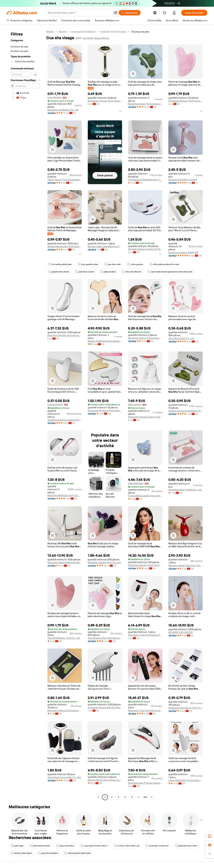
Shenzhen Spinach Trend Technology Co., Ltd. (145, 565)
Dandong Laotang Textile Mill (183, 252)
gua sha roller (113, 264)
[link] (210, 836)
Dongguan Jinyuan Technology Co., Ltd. (105, 101)
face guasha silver (88, 264)
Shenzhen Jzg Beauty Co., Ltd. (63, 110)
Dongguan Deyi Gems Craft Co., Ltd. (185, 708)
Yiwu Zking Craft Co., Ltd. (181, 338)
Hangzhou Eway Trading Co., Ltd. (185, 490)
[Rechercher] (130, 13)
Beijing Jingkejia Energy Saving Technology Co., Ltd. (105, 341)
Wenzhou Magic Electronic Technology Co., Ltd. (185, 565)
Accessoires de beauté (83, 32)
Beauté (62, 32)
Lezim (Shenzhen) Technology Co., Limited (185, 780)
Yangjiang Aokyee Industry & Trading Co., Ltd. (65, 420)
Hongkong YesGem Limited (183, 180)
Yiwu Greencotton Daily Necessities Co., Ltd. (105, 638)
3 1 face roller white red (127, 846)
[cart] (165, 13)
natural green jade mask (77, 853)
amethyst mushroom (157, 846)
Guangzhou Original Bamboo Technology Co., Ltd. (145, 180)
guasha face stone (59, 272)
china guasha (135, 264)
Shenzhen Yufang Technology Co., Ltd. (65, 710)
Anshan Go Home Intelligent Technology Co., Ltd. (185, 411)
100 (145, 797)
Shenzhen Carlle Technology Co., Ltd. (145, 635)
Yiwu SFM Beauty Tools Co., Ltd (64, 638)
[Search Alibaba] (79, 13)
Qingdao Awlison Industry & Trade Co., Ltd (145, 249)
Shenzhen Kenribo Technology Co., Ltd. (65, 335)
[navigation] (25, 415)
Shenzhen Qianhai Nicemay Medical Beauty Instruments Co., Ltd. (65, 562)
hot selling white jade (60, 264)
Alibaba (50, 32)
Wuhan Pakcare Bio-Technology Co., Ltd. (65, 246)
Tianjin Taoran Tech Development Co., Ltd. (65, 180)
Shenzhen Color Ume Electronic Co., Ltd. (145, 710)
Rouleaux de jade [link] (140, 32)
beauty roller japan (21, 853)
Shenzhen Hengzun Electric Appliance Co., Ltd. (145, 417)
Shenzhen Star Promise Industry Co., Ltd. (145, 783)
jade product (108, 272)
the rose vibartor (132, 272)
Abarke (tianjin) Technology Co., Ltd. (105, 780)
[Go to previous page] (98, 797)
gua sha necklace (48, 853)
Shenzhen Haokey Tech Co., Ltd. (104, 562)
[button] (115, 13)
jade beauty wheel (40, 846)
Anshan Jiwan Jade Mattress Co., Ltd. (105, 246)
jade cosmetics (65, 846)
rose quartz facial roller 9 (94, 846)
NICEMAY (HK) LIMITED (181, 632)
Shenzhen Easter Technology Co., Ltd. (145, 104)
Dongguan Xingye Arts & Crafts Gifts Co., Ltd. (105, 707)
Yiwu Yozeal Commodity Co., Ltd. (64, 777)
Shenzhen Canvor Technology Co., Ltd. (145, 338)
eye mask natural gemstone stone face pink (170, 272)
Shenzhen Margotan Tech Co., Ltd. (65, 495)
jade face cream (85, 272)
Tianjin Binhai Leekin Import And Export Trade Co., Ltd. (145, 496)
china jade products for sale (164, 264)
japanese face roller (186, 846)
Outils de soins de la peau (113, 32)
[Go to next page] (152, 797)
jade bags (17, 846)
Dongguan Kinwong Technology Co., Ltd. (105, 410)
